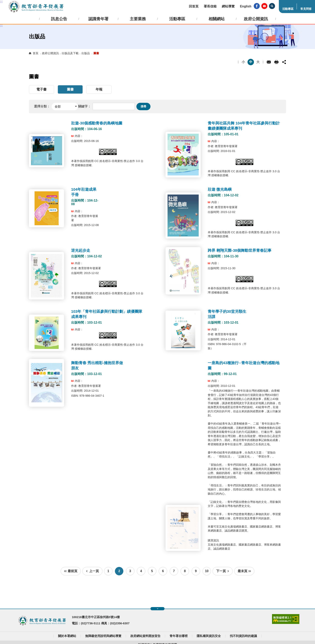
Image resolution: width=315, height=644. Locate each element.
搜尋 (143, 106)
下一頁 (223, 571)
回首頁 (194, 6)
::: (1, 2)
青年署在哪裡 (179, 636)
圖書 (70, 89)
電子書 (41, 89)
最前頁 (71, 571)
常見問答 (306, 9)
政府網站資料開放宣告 (145, 636)
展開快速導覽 (158, 609)
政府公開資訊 (50, 53)
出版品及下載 (70, 53)
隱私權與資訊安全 (209, 636)
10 (207, 571)
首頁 (36, 53)
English (246, 6)
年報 (99, 89)
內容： (77, 136)
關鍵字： (85, 106)
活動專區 (288, 9)
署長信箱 (210, 6)
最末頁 (244, 571)
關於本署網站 (67, 636)
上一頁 (92, 571)
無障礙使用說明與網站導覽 (103, 636)
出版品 (86, 53)
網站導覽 (228, 6)
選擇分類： (42, 106)
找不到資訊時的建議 (243, 636)
